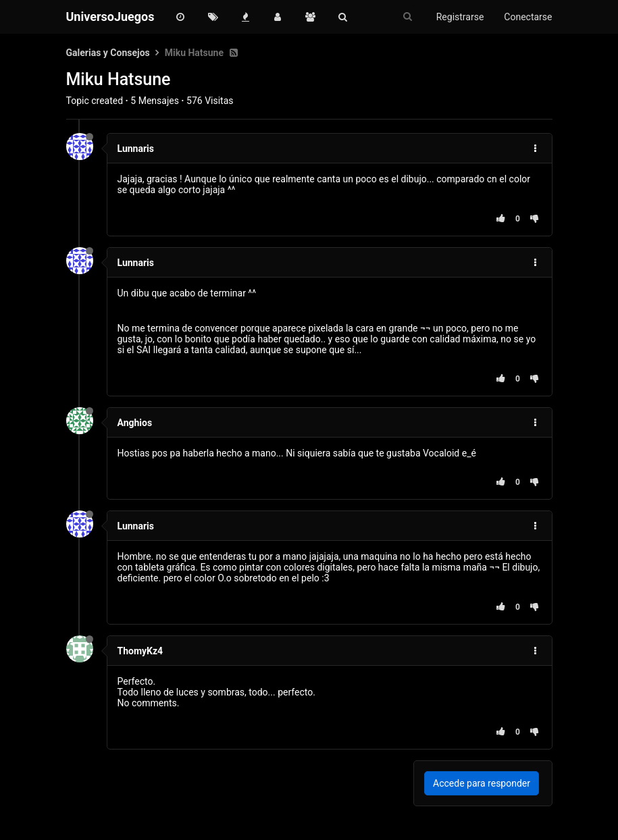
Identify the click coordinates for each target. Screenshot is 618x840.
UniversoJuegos (110, 17)
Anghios (135, 423)
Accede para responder (482, 783)
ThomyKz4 (140, 651)
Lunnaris (136, 149)
